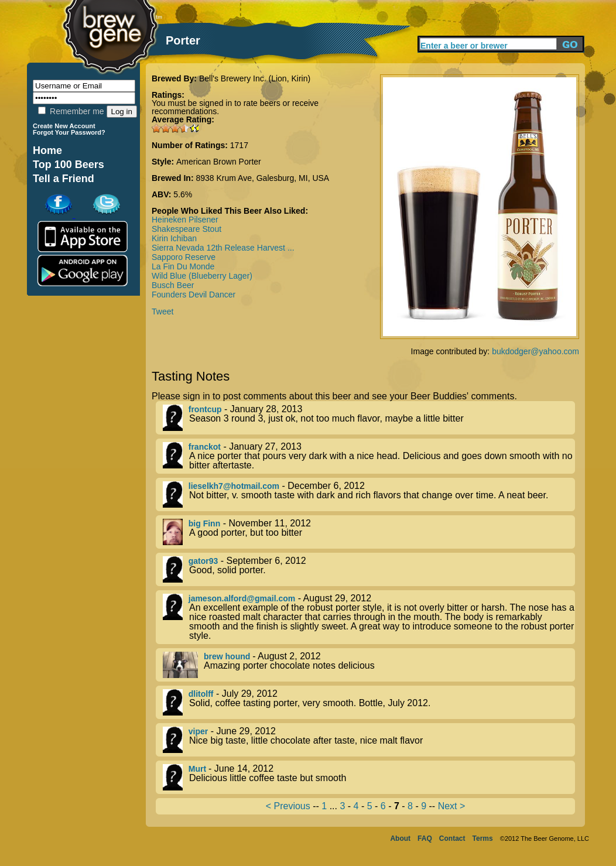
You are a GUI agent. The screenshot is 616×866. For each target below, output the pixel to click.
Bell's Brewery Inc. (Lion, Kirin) (255, 78)
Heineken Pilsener (185, 220)
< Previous (288, 806)
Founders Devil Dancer (194, 295)
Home (47, 150)
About (400, 838)
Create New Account (64, 126)
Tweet (162, 312)
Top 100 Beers (69, 165)
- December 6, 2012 (369, 494)
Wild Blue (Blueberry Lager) (202, 276)
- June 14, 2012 (369, 777)
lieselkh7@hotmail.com (234, 486)
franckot (205, 447)
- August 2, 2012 (369, 665)
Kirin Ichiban (174, 238)
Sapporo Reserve (184, 257)
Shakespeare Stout (186, 229)
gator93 (203, 561)
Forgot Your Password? (69, 132)
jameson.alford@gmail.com (242, 598)
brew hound (228, 656)
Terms (483, 838)
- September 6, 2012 (369, 569)
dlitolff (201, 694)
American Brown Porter (219, 162)
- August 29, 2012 (369, 617)
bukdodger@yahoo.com (535, 351)
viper (198, 731)
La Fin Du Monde (183, 266)
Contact (452, 838)
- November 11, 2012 (369, 532)
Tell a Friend (64, 179)
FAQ (425, 838)
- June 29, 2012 (369, 740)
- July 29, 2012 (369, 702)
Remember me (71, 111)
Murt (199, 769)
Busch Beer (173, 285)
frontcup (205, 409)
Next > (452, 806)
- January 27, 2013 (369, 456)
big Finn (204, 523)
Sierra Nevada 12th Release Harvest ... (223, 248)
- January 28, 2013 (369, 418)
